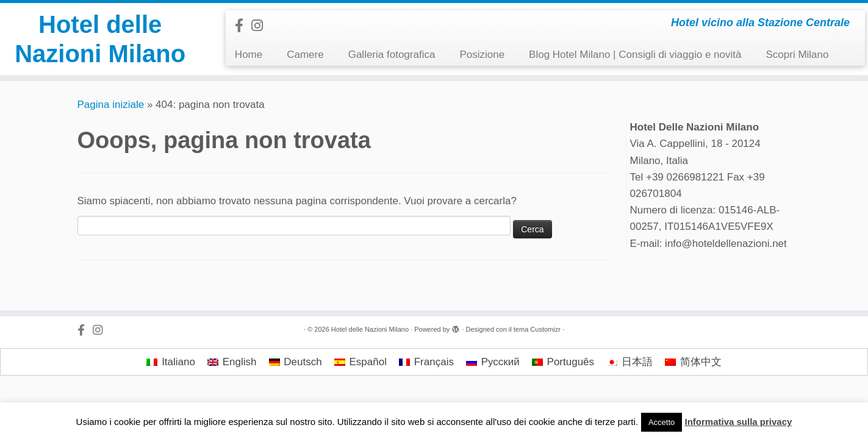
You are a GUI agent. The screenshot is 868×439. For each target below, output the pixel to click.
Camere (305, 55)
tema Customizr (537, 329)
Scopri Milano (797, 55)
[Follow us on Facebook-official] (243, 26)
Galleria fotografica (392, 55)
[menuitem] (171, 362)
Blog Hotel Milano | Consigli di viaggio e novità (635, 55)
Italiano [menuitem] (178, 362)
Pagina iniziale (111, 105)
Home (249, 55)
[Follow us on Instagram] (261, 26)
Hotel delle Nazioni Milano (100, 39)
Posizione (482, 55)
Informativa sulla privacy (738, 422)
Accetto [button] (662, 422)
